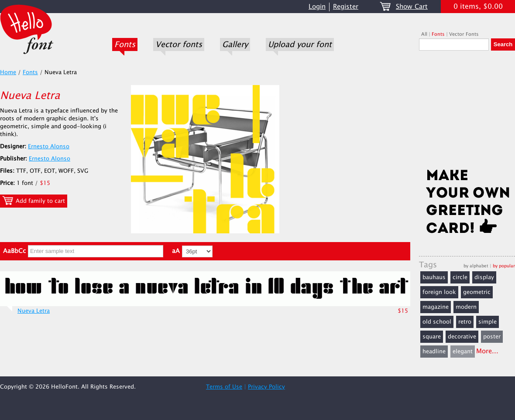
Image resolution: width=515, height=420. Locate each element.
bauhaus (434, 277)
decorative (462, 337)
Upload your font (300, 44)
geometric (477, 292)
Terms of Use (224, 387)
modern (466, 307)
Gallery (235, 44)
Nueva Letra (34, 311)
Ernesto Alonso (49, 147)
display (484, 277)
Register (346, 7)
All (424, 34)
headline (434, 352)
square (432, 337)
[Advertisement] (467, 112)
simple (488, 322)
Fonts (125, 44)
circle (460, 277)
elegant (463, 352)
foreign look (439, 292)
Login (317, 7)
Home (8, 72)
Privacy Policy (266, 387)
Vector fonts (179, 44)
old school (437, 322)
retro (465, 322)
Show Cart (412, 7)
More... (487, 351)
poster (492, 337)
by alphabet (476, 266)
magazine (436, 307)
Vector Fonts (464, 34)
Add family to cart (34, 201)
